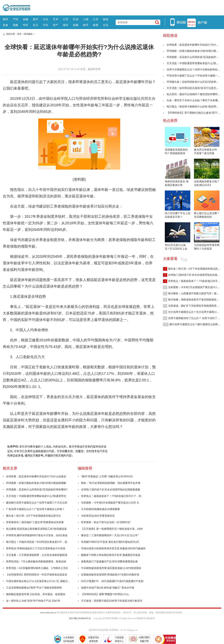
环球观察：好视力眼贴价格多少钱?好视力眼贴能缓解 (36, 483)
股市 (36, 19)
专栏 (25, 25)
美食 (5, 25)
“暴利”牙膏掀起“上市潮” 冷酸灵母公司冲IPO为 (107, 476)
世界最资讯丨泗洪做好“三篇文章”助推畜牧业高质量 (35, 522)
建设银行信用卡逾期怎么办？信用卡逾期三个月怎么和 (37, 503)
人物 (86, 19)
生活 (36, 25)
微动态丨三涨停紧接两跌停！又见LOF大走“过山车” (110, 535)
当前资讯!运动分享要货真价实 (98, 516)
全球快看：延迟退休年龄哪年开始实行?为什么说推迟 (36, 476)
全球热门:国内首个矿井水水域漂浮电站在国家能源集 (111, 489)
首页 (19, 34)
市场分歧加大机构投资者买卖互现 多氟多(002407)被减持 (113, 548)
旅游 (106, 19)
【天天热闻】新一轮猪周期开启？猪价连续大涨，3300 (112, 529)
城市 (66, 25)
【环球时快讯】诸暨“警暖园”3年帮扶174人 (105, 594)
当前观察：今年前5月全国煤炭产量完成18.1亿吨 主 (110, 503)
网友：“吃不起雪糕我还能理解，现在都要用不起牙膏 (111, 483)
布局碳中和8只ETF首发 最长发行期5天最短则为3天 (110, 542)
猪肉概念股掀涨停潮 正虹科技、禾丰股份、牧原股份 (36, 594)
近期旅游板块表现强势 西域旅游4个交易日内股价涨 (110, 575)
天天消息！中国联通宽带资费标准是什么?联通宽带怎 (36, 496)
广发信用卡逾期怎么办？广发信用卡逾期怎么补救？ (35, 509)
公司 (66, 19)
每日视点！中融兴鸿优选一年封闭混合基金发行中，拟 (37, 542)
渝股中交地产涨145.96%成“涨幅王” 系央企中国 (108, 588)
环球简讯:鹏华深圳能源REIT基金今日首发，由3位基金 (37, 535)
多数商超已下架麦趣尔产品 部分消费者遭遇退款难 (109, 561)
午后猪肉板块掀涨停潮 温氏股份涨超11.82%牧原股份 (111, 568)
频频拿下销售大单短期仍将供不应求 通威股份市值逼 (111, 555)
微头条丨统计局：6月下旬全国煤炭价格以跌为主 (34, 516)
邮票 (96, 25)
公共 (96, 19)
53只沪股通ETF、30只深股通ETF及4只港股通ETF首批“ (113, 581)
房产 (56, 25)
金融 (25, 19)
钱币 (86, 25)
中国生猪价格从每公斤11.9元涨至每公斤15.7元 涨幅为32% (39, 581)
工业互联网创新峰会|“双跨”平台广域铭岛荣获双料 (34, 588)
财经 (5, 19)
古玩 (106, 25)
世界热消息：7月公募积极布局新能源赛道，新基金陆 (36, 561)
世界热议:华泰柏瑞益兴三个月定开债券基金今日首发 (36, 548)
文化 (46, 19)
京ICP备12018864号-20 (80, 618)
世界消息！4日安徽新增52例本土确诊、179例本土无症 (37, 568)
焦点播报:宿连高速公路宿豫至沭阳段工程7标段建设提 (36, 529)
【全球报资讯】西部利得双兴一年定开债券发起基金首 (37, 575)
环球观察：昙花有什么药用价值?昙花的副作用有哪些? (37, 489)
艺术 (56, 19)
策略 (15, 25)
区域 (76, 19)
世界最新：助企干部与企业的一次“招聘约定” (106, 522)
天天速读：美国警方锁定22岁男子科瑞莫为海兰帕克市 (112, 601)
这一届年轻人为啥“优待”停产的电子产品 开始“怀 (33, 601)
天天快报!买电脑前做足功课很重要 (101, 509)
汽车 (46, 25)
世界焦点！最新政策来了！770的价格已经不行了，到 (111, 496)
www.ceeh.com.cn (48, 613)
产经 (15, 19)
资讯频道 (28, 34)
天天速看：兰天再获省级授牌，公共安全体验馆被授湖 (37, 555)
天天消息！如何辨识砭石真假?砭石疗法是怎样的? (193, 88)
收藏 (76, 25)
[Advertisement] (126, 7)
